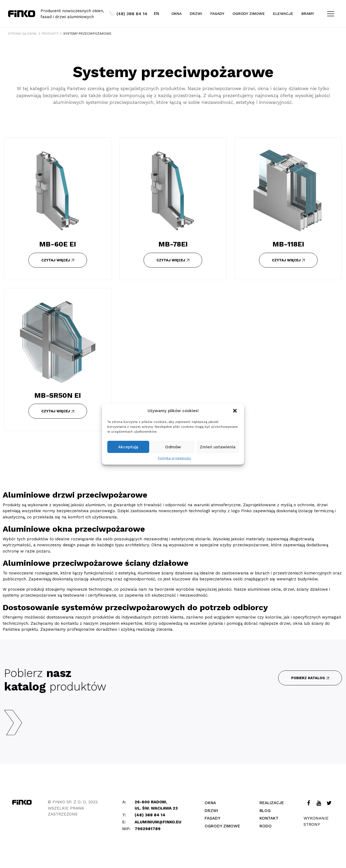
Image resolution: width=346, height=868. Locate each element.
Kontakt (269, 818)
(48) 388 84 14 (128, 14)
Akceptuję (128, 447)
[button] (235, 411)
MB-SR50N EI (58, 395)
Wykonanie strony (316, 821)
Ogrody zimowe (249, 14)
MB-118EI (288, 244)
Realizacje (272, 803)
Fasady (217, 14)
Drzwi (196, 14)
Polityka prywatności (174, 458)
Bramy (308, 14)
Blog (265, 811)
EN (156, 14)
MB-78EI (173, 244)
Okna (177, 14)
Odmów (173, 447)
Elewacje (283, 14)
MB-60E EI (58, 244)
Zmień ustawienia (218, 447)
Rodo (266, 826)
